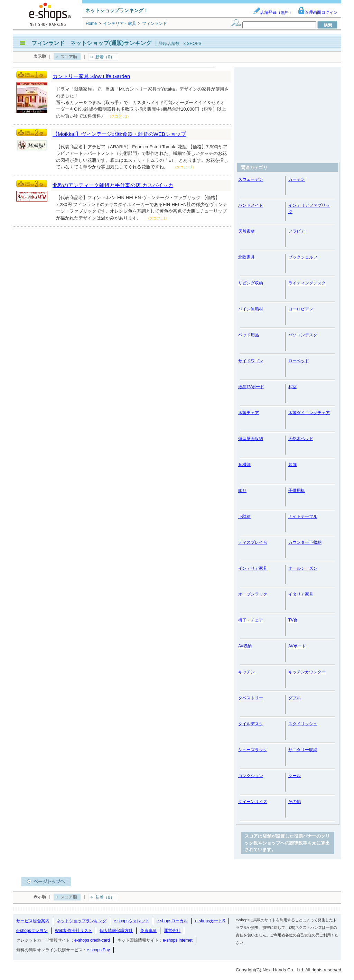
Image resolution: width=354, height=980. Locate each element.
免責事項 (148, 931)
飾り (242, 491)
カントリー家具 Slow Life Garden (91, 76)
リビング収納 (251, 283)
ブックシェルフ (303, 257)
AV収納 (245, 646)
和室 (292, 387)
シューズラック (253, 750)
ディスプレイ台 (253, 542)
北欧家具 (246, 257)
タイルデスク (251, 724)
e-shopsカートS (210, 921)
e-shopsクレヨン (32, 931)
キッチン (246, 672)
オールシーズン (303, 568)
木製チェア (249, 413)
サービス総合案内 (33, 921)
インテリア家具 (253, 568)
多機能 (244, 465)
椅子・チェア (251, 620)
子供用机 (297, 491)
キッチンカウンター (307, 672)
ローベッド (299, 361)
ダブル (295, 698)
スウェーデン (251, 179)
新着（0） (105, 57)
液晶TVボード (251, 387)
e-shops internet (178, 940)
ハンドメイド (251, 205)
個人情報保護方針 (116, 931)
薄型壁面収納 (251, 439)
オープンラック (253, 594)
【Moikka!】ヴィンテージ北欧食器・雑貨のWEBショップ (119, 134)
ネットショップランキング (82, 921)
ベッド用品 (249, 335)
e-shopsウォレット (132, 921)
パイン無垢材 (251, 309)
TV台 (293, 620)
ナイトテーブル (303, 516)
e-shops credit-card (92, 940)
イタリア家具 (301, 594)
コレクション (251, 776)
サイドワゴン (251, 361)
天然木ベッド (301, 439)
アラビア (297, 231)
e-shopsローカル (172, 921)
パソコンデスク (303, 335)
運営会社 (172, 931)
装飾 (292, 465)
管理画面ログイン (318, 12)
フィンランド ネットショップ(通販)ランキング (91, 43)
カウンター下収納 (305, 542)
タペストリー (251, 698)
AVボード (297, 646)
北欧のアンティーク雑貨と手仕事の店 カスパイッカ (113, 185)
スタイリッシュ (303, 724)
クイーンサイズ (253, 802)
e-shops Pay (98, 950)
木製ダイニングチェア (309, 413)
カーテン (297, 179)
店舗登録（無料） (273, 12)
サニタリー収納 (303, 750)
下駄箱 (244, 516)
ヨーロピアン (301, 309)
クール (295, 776)
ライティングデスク (307, 283)
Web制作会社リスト (74, 931)
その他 (295, 802)
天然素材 (246, 231)
